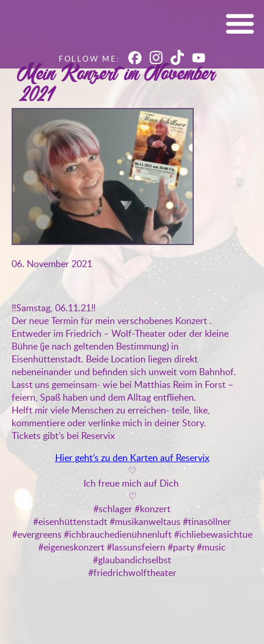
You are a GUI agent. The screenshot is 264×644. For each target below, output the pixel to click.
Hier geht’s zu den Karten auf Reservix (132, 458)
